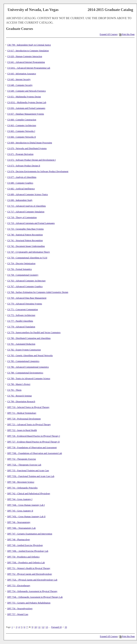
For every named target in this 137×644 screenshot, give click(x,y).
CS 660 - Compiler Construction (22, 120)
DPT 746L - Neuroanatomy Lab (21, 528)
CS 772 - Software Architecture (21, 315)
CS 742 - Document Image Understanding (26, 246)
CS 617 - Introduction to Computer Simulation (28, 51)
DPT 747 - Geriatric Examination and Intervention (30, 534)
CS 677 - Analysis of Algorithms (22, 177)
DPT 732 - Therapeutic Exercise (22, 459)
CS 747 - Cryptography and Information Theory (29, 252)
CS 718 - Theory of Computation (22, 217)
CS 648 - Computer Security (20, 85)
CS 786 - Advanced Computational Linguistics (28, 367)
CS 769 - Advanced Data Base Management (27, 298)
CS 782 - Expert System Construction (24, 350)
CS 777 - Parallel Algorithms (20, 321)
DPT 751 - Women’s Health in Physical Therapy (29, 568)
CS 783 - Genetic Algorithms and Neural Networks (30, 355)
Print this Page (127, 34)
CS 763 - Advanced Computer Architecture (26, 281)
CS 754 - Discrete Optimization (21, 263)
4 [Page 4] (19, 627)
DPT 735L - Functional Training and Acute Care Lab (31, 476)
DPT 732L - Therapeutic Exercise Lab (24, 465)
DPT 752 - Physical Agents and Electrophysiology (30, 574)
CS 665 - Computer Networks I (21, 131)
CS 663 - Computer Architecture (22, 125)
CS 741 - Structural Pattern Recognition (25, 240)
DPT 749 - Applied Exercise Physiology (25, 545)
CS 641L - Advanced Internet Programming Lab (29, 68)
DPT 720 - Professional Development (24, 419)
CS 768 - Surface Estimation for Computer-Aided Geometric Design (38, 292)
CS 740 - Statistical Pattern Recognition (25, 235)
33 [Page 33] (66, 627)
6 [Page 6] (24, 627)
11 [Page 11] (39, 627)
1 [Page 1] (12, 627)
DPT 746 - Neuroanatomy (19, 522)
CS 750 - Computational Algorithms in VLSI (27, 258)
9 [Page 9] (32, 627)
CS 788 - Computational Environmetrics (25, 373)
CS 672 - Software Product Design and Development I (31, 160)
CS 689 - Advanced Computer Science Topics (28, 194)
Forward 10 (56, 627)
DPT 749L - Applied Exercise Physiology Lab (28, 551)
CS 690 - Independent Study (20, 200)
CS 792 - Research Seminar (20, 396)
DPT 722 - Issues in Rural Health (22, 430)
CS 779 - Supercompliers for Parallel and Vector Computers (34, 332)
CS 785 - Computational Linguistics (23, 361)
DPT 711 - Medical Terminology (22, 413)
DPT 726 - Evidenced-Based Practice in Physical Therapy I (34, 436)
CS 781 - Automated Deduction (21, 344)
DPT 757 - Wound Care (18, 614)
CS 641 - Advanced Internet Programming (26, 62)
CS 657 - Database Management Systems (26, 114)
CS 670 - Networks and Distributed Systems (27, 148)
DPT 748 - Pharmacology (19, 540)
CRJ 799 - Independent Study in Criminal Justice (29, 45)
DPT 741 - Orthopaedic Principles (22, 488)
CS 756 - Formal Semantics (20, 269)
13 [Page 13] (47, 627)
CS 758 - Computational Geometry (23, 275)
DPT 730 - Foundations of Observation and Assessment (32, 448)
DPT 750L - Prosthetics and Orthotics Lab (26, 563)
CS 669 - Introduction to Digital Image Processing (30, 143)
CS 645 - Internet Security (19, 79)
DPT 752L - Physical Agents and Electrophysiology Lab (32, 580)
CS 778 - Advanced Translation (21, 327)
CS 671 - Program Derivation (20, 154)
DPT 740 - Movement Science (21, 482)
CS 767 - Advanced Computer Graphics (25, 286)
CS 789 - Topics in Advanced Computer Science (29, 378)
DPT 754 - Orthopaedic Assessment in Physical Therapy (32, 591)
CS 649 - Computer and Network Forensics (26, 91)
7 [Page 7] (27, 627)
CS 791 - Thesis (14, 390)
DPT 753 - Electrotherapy (19, 586)
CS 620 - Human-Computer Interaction (25, 56)
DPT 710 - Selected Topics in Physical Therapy (28, 407)
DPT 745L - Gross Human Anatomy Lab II (26, 517)
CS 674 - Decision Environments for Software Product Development (38, 171)
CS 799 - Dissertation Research (21, 402)
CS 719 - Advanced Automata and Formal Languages (31, 223)
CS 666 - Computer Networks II (21, 137)
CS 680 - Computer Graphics (20, 183)
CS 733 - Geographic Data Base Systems (25, 229)
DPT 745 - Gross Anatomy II (20, 511)
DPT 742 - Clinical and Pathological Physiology (29, 494)
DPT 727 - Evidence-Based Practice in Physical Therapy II (33, 442)
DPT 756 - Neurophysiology (20, 609)
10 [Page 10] (36, 627)
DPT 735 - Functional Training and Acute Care (28, 471)
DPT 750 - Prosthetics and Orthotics (23, 557)
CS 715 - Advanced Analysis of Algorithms (26, 206)
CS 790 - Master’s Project (19, 384)
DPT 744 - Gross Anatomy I (20, 499)
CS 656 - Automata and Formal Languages (26, 108)
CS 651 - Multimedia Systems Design (24, 97)
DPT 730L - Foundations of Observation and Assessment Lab (35, 453)
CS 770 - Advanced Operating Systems (25, 304)
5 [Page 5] (22, 627)
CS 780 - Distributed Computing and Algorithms (29, 338)
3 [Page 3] (16, 627)
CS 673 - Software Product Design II (24, 166)
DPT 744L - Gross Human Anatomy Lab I (26, 505)
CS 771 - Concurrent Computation (22, 309)
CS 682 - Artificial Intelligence (21, 189)
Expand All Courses (109, 34)
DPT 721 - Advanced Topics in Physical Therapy (29, 425)
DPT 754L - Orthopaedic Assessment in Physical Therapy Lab (35, 597)
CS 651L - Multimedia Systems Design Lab (27, 102)
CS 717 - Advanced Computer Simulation (26, 212)
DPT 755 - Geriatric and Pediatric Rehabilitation (29, 603)
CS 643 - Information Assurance (22, 74)
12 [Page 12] (43, 627)
